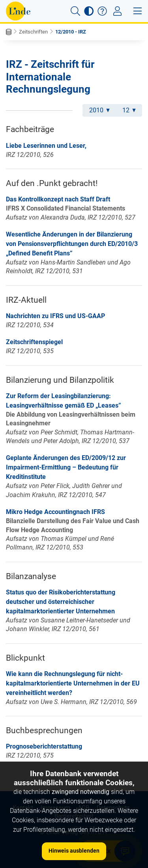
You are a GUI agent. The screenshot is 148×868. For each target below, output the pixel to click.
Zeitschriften (33, 32)
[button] (75, 11)
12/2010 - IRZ (71, 32)
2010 (99, 110)
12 (129, 110)
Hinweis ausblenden (74, 851)
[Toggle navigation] (117, 11)
